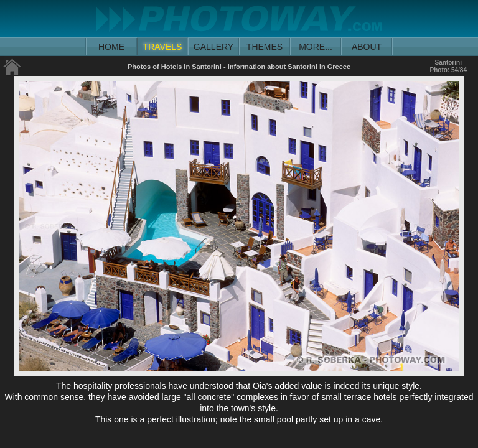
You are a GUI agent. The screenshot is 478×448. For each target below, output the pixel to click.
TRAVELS (163, 47)
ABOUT (367, 47)
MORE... (316, 47)
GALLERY (213, 47)
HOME (111, 47)
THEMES (265, 47)
